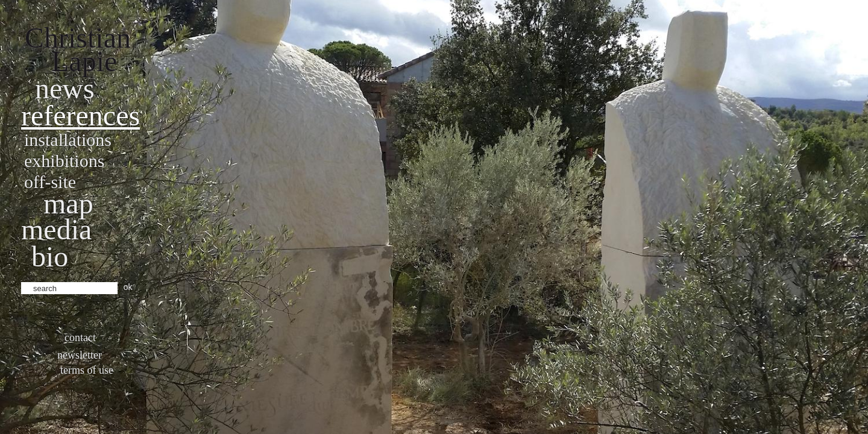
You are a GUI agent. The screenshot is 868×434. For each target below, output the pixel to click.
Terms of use (87, 370)
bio (50, 256)
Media (56, 229)
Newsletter (80, 355)
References (80, 115)
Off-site (50, 182)
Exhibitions (64, 161)
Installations (68, 140)
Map (68, 203)
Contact (80, 338)
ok (128, 287)
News (65, 88)
